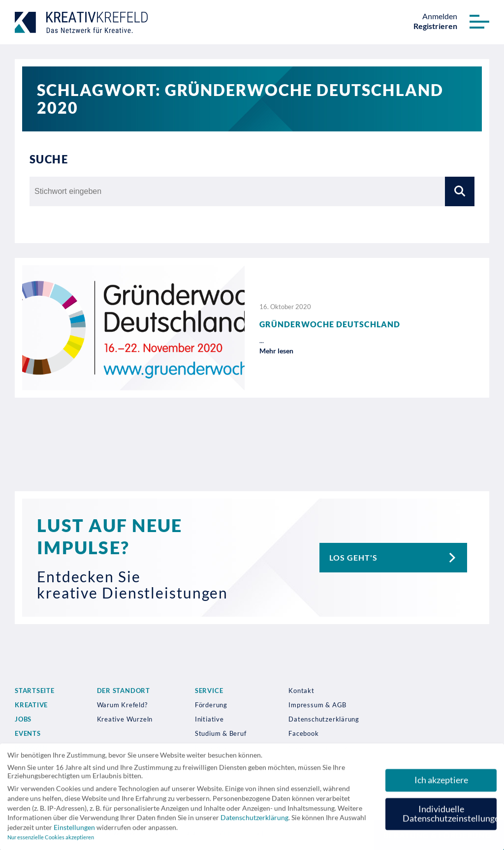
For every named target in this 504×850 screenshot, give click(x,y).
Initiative (209, 719)
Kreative (31, 705)
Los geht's (398, 558)
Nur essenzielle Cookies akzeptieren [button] (51, 842)
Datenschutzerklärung (324, 719)
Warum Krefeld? (122, 705)
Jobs (23, 719)
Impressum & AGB (317, 705)
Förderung (211, 705)
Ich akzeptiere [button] (441, 784)
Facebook (303, 733)
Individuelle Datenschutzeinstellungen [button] (450, 818)
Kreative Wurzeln (125, 719)
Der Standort (124, 691)
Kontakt (301, 691)
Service (209, 691)
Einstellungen (74, 831)
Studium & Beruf (221, 733)
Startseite (35, 691)
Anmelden (440, 16)
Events (28, 733)
